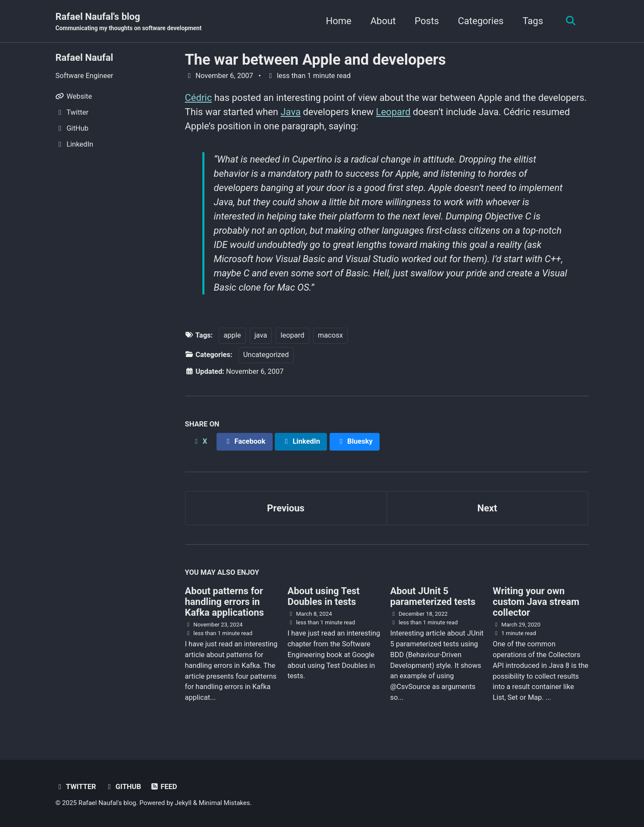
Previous (286, 508)
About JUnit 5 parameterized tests (433, 596)
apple (232, 335)
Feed (163, 787)
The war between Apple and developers (316, 60)
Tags (533, 21)
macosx (330, 335)
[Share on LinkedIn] (301, 442)
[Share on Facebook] (245, 442)
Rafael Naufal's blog (129, 22)
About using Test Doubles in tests (323, 596)
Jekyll (183, 803)
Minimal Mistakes (225, 803)
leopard (292, 335)
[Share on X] (200, 442)
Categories (481, 21)
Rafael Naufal (85, 58)
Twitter (76, 787)
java (261, 335)
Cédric (199, 98)
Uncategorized (266, 355)
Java (290, 112)
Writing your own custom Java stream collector (536, 602)
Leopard (393, 112)
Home (339, 21)
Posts (427, 21)
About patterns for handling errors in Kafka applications (225, 602)
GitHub (123, 787)
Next (487, 508)
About (383, 21)
